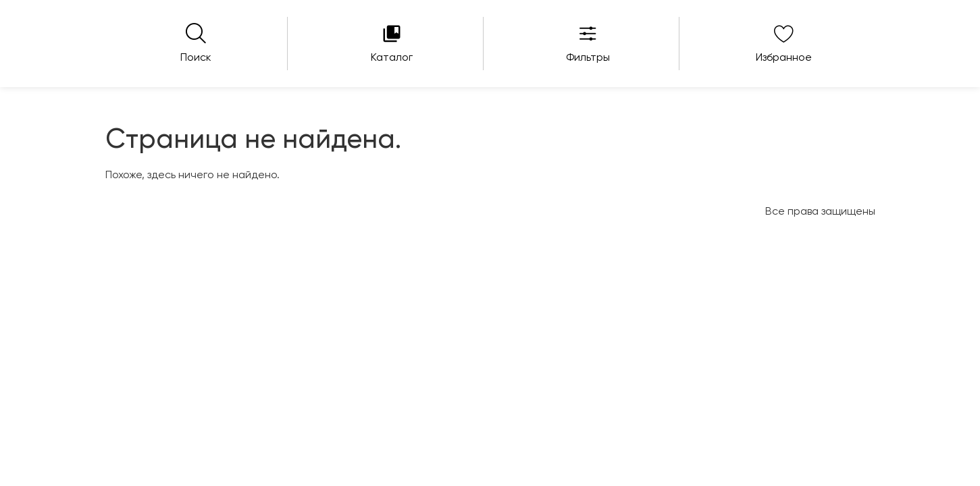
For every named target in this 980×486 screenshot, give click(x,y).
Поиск (196, 58)
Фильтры (588, 58)
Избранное (784, 58)
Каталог (392, 58)
